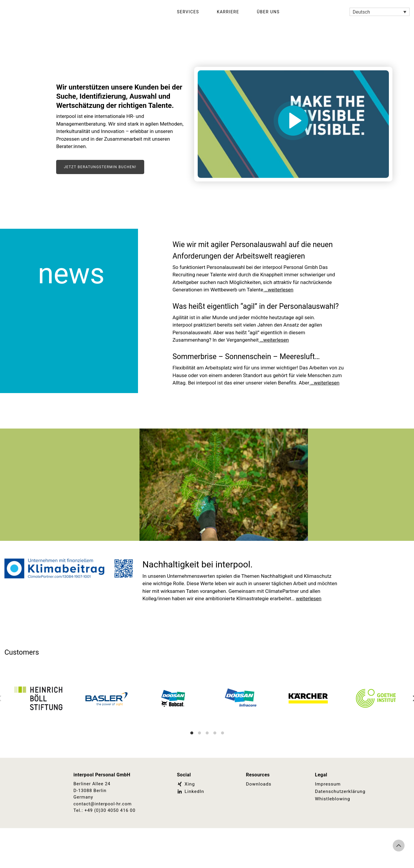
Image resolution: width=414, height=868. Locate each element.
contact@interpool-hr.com (103, 838)
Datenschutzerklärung (340, 826)
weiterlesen (309, 633)
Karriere (228, 12)
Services (188, 12)
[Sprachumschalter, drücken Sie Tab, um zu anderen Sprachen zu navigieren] (380, 12)
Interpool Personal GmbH (72, 12)
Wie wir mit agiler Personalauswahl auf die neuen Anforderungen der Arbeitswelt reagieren (256, 255)
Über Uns (268, 12)
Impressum (327, 819)
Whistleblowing (332, 833)
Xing (186, 819)
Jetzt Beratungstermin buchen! (100, 167)
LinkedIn (190, 826)
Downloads (258, 819)
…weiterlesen (278, 301)
